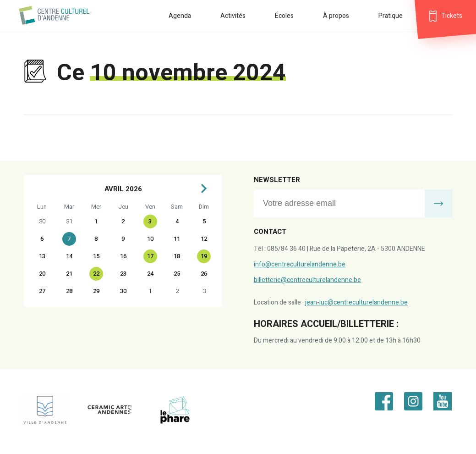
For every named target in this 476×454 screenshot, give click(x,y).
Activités (233, 16)
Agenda (180, 16)
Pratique (391, 16)
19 (204, 256)
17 (150, 256)
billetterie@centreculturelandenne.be (307, 280)
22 (96, 274)
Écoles (284, 16)
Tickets (452, 16)
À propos (336, 16)
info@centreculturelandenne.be (300, 264)
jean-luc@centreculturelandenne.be (356, 302)
